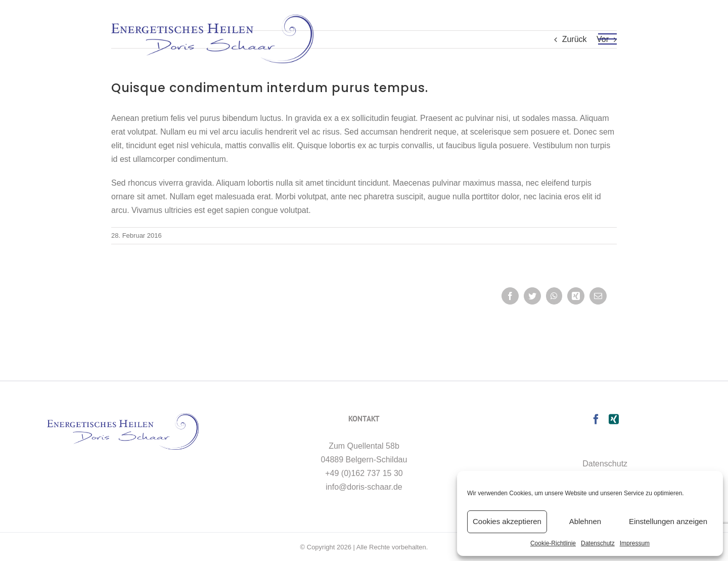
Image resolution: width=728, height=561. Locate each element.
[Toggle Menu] (608, 39)
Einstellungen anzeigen (668, 521)
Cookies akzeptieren (507, 521)
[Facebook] (596, 419)
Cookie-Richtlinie (553, 543)
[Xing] (614, 419)
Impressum (635, 543)
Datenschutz (598, 543)
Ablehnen (585, 521)
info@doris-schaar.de (364, 487)
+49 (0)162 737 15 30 (364, 473)
